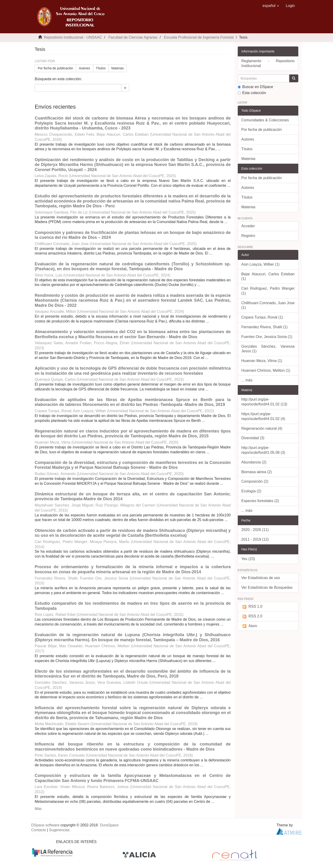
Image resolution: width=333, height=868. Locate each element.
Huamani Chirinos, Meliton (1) (266, 370)
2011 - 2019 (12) (255, 539)
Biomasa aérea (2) (257, 472)
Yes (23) (248, 559)
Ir (125, 88)
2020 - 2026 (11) (255, 530)
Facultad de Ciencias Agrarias (133, 37)
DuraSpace (109, 825)
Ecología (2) (251, 491)
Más (38, 809)
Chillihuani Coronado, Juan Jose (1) (268, 305)
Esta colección (252, 93)
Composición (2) (255, 481)
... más (247, 380)
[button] (271, 6)
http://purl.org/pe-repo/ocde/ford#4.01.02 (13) (264, 402)
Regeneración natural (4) (262, 428)
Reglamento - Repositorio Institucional (268, 63)
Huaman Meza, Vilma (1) (262, 361)
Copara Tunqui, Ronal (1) (262, 317)
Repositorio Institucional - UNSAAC (73, 37)
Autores (84, 68)
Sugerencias (59, 830)
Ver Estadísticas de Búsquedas (267, 587)
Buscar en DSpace (255, 87)
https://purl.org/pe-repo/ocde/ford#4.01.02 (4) (263, 416)
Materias (118, 68)
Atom (249, 626)
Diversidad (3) (253, 438)
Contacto (39, 830)
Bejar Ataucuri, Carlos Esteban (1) (268, 276)
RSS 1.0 (252, 607)
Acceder (248, 226)
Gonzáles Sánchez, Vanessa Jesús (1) (268, 349)
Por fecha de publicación (55, 68)
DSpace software (45, 825)
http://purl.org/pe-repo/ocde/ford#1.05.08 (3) (263, 450)
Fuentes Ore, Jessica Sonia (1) (267, 337)
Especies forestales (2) (260, 501)
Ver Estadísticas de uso (261, 578)
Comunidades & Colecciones (265, 120)
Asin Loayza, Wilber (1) (261, 264)
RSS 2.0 (252, 616)
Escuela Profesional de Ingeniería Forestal (199, 37)
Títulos (101, 68)
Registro (248, 236)
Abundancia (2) (254, 462)
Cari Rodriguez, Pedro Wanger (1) (268, 291)
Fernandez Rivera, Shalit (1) (265, 327)
